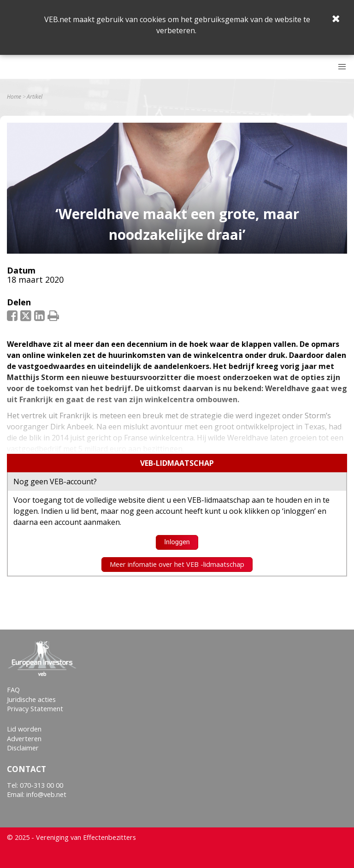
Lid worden (24, 729)
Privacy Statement (35, 709)
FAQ (13, 690)
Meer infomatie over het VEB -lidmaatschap (177, 564)
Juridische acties (31, 699)
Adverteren (24, 739)
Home (14, 97)
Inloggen (177, 542)
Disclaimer (23, 748)
